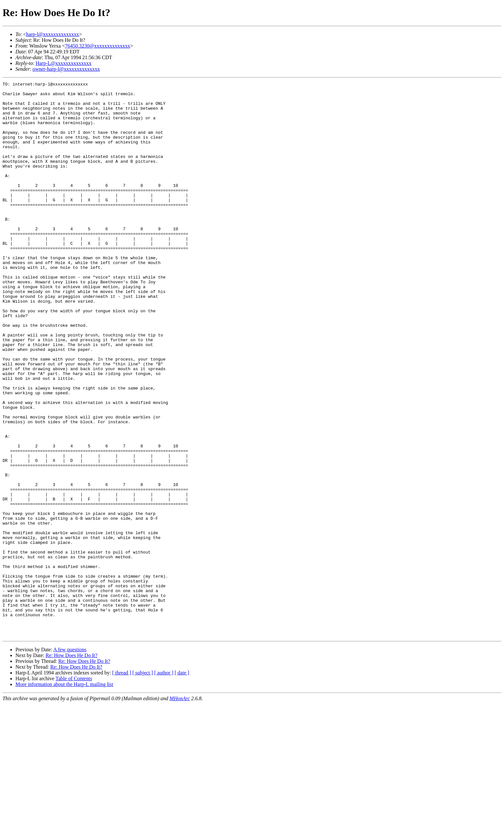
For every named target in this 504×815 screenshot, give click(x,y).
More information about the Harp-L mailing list (64, 795)
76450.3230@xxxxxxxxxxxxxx (98, 46)
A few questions (70, 760)
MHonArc (180, 809)
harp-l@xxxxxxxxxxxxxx (53, 34)
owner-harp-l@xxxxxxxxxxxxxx (66, 69)
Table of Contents (74, 789)
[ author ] (164, 784)
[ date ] (182, 784)
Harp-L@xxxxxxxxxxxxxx (64, 63)
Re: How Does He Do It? (72, 766)
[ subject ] (143, 784)
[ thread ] (122, 784)
